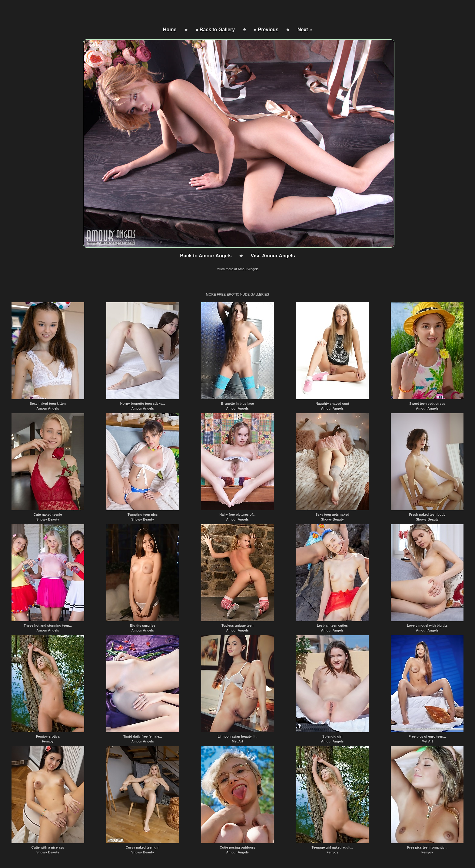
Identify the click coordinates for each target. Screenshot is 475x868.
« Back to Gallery (215, 30)
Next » (305, 30)
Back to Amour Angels (206, 256)
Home (170, 30)
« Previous (266, 30)
